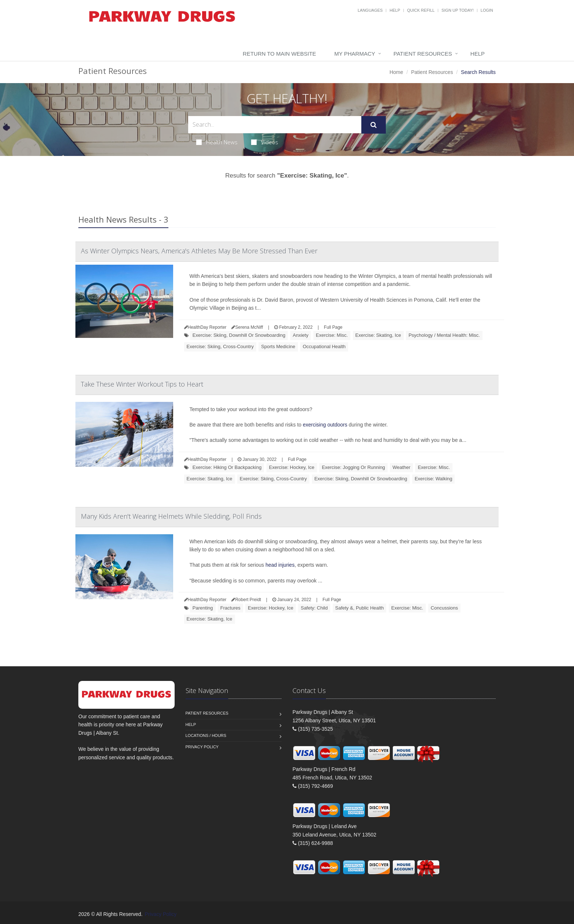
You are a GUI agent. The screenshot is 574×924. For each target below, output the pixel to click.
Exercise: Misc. (332, 335)
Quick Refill (421, 10)
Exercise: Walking (434, 479)
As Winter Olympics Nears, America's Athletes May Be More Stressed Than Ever (199, 251)
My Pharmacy (355, 54)
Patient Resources (423, 54)
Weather (401, 467)
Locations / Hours (206, 735)
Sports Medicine (278, 346)
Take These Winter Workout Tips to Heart (142, 384)
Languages (370, 10)
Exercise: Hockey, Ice (292, 467)
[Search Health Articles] (275, 125)
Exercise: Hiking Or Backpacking (227, 467)
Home (396, 72)
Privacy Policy (202, 747)
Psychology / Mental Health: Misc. (444, 335)
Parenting (203, 608)
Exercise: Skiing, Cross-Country (220, 346)
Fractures (230, 608)
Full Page (333, 327)
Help (395, 10)
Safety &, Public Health (360, 608)
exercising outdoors (325, 425)
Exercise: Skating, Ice (378, 335)
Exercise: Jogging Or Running (353, 467)
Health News (217, 142)
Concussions (444, 608)
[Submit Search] (374, 125)
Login (487, 10)
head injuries (280, 565)
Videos (265, 142)
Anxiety (301, 335)
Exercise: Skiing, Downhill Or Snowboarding (239, 335)
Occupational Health (324, 346)
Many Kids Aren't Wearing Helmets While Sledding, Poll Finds (171, 516)
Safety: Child (314, 608)
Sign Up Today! (458, 10)
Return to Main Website (279, 54)
